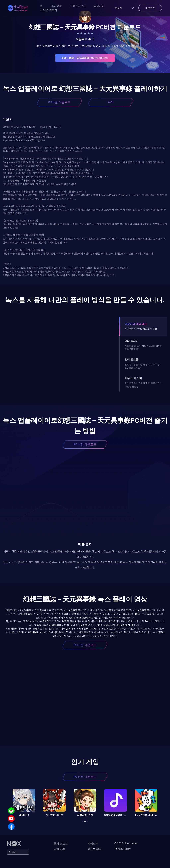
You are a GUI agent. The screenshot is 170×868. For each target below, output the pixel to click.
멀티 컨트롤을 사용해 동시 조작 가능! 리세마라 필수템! (142, 366)
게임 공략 (56, 6)
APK (111, 102)
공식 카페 (59, 849)
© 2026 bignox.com (126, 844)
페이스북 (93, 844)
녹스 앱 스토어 (48, 10)
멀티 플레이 (131, 341)
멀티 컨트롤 (131, 360)
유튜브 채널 (95, 849)
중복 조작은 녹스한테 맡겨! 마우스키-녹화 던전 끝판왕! (143, 385)
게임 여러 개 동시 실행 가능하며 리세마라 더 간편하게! (143, 348)
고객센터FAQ (78, 6)
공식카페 (99, 6)
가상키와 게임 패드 (136, 324)
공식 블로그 (61, 844)
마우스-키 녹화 (133, 378)
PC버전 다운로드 (59, 102)
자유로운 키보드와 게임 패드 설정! (141, 329)
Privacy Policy (123, 849)
